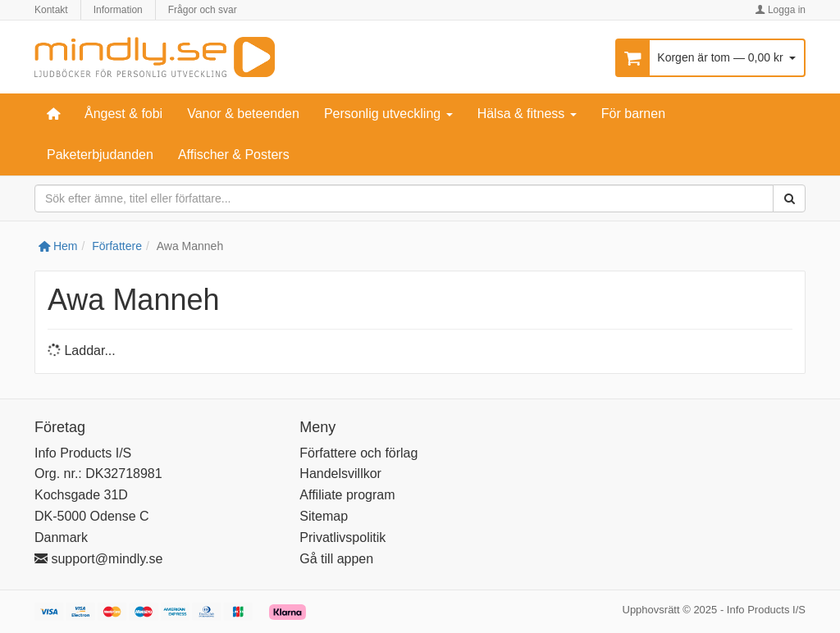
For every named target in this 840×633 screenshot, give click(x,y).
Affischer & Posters (234, 155)
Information (118, 10)
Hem (58, 246)
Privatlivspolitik (342, 537)
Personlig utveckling (388, 114)
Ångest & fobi (123, 114)
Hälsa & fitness (527, 114)
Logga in (781, 10)
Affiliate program (347, 495)
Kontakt (51, 10)
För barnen (633, 114)
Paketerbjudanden (100, 155)
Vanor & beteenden (243, 114)
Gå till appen (336, 559)
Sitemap (324, 516)
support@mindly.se (98, 559)
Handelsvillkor (340, 474)
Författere (117, 246)
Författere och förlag (358, 453)
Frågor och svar (203, 10)
